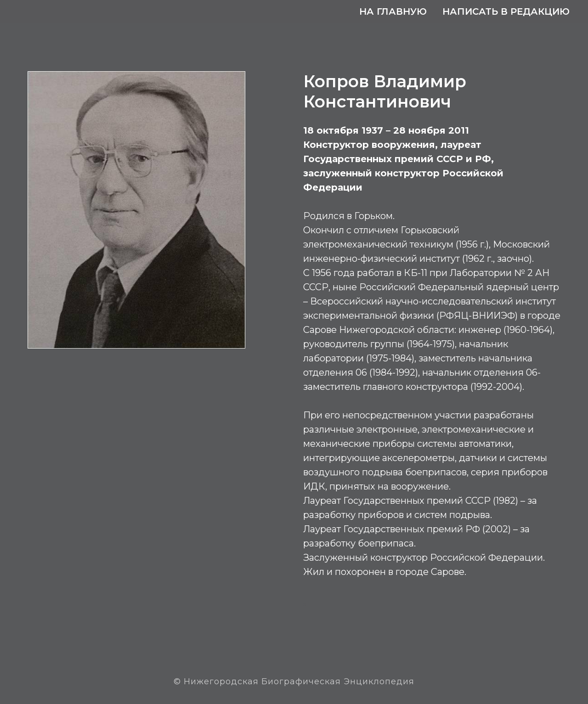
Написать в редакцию (506, 11)
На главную (393, 11)
